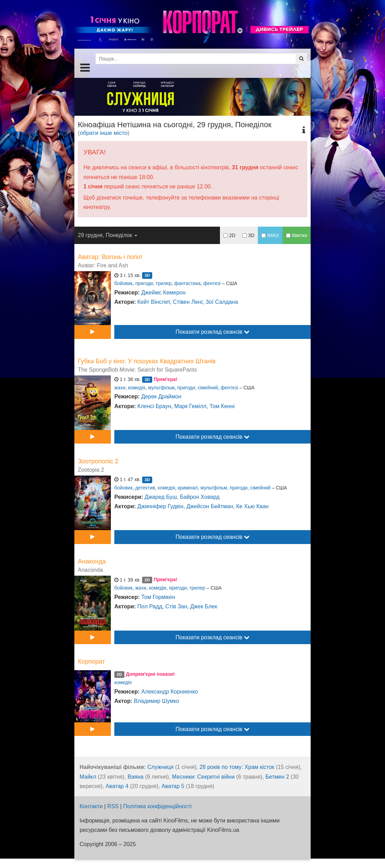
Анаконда (92, 561)
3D (248, 235)
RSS (113, 806)
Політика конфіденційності (158, 806)
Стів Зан (176, 606)
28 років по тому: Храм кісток (237, 767)
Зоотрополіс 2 (98, 461)
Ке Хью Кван (253, 506)
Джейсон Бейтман (210, 506)
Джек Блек (203, 606)
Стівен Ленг (188, 302)
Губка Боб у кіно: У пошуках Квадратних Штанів (147, 361)
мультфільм (161, 388)
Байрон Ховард (200, 497)
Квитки (297, 235)
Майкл (88, 777)
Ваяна (136, 777)
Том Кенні (222, 406)
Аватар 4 (117, 786)
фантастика (187, 283)
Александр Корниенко (170, 692)
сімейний (208, 388)
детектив (145, 488)
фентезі (212, 283)
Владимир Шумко (157, 701)
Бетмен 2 (277, 777)
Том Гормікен (158, 597)
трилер (163, 283)
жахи (120, 388)
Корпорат (91, 662)
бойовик (123, 283)
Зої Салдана (222, 302)
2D (230, 235)
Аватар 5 (173, 786)
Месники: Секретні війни (203, 777)
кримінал (188, 488)
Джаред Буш (161, 497)
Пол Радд (150, 606)
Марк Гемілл (190, 406)
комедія (137, 388)
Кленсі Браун (154, 406)
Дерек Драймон (161, 396)
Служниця (160, 767)
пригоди (144, 283)
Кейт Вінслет (153, 302)
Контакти (91, 806)
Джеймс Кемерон (164, 293)
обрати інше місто (104, 133)
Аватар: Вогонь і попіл (110, 257)
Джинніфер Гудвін (160, 506)
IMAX (270, 235)
